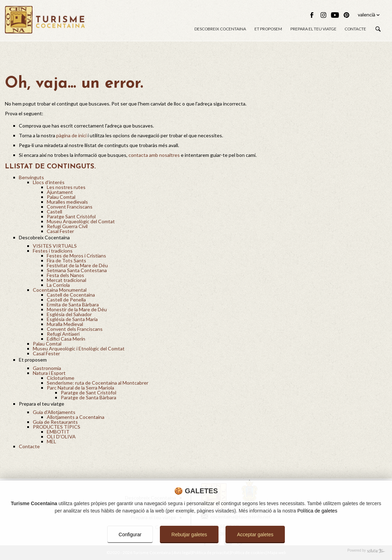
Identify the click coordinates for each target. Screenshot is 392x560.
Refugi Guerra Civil (67, 226)
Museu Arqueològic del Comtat (81, 221)
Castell (54, 212)
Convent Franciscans (70, 207)
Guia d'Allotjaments (54, 412)
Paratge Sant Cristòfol (71, 216)
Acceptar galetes (255, 534)
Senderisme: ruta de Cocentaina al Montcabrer (98, 383)
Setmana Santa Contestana (77, 270)
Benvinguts (31, 177)
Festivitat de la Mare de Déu (77, 265)
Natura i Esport (49, 373)
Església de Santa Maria (72, 319)
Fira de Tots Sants (66, 260)
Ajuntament (60, 192)
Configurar (130, 534)
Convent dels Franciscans (75, 329)
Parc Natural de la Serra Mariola (80, 388)
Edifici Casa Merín (66, 339)
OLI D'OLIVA (61, 437)
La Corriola (58, 285)
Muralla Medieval (65, 324)
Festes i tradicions (53, 251)
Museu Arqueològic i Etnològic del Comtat (79, 348)
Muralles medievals (67, 202)
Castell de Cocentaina (71, 295)
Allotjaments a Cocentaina (76, 417)
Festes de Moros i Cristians (76, 256)
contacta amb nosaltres (154, 155)
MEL (51, 441)
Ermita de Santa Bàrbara (73, 304)
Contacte (355, 29)
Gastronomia (47, 368)
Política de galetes (317, 511)
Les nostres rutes (66, 187)
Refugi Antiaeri (63, 334)
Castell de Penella (66, 300)
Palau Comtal (61, 197)
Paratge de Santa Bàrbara (88, 397)
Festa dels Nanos (65, 275)
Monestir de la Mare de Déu (77, 309)
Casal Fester (60, 231)
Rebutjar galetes (189, 534)
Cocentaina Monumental (60, 290)
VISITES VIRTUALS (55, 246)
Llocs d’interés (49, 182)
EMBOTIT (58, 432)
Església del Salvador (69, 314)
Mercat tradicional (66, 280)
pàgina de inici (71, 135)
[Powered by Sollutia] (196, 551)
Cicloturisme (61, 378)
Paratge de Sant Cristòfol (88, 392)
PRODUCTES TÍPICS (57, 427)
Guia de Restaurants (55, 422)
